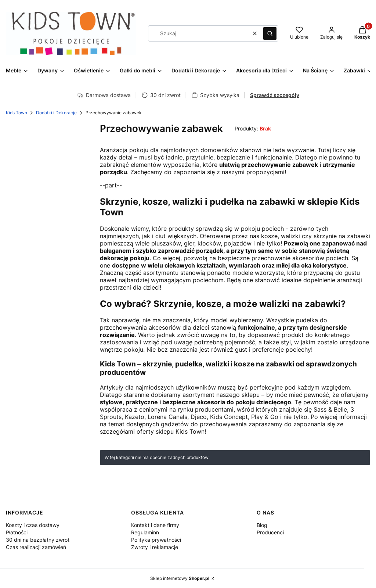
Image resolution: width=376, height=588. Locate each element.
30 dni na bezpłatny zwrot (38, 540)
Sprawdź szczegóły (275, 95)
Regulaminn (145, 532)
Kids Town (17, 113)
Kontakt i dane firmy (155, 525)
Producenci (270, 532)
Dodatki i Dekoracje (56, 113)
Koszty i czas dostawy (33, 525)
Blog (262, 525)
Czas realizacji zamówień (36, 547)
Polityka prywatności (156, 540)
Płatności (17, 532)
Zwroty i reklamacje (155, 547)
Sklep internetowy (180, 578)
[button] (270, 33)
